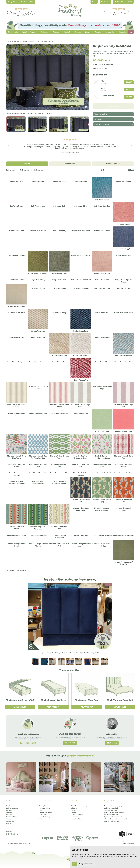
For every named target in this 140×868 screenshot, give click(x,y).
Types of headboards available (113, 817)
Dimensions (42, 815)
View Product (20, 707)
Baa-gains (9, 823)
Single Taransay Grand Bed (120, 700)
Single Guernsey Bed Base (53, 700)
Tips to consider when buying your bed (116, 806)
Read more (70, 743)
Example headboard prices (112, 821)
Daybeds (9, 815)
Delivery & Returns (45, 806)
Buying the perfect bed (111, 808)
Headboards (10, 806)
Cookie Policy (76, 817)
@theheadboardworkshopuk (80, 756)
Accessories (10, 821)
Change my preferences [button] (86, 864)
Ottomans (9, 810)
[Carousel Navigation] (70, 146)
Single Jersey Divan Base (87, 700)
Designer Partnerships (46, 812)
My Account (105, 2)
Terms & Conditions (77, 815)
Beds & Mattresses (12, 808)
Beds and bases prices (111, 810)
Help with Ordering (45, 817)
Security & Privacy (77, 819)
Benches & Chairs (12, 817)
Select (129, 82)
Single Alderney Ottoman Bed (20, 700)
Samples (9, 819)
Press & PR (75, 812)
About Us (74, 808)
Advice (41, 819)
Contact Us (75, 810)
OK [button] (74, 864)
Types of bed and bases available (114, 812)
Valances (9, 812)
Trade (94, 2)
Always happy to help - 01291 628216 (21, 2)
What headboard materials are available (116, 819)
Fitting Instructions (44, 808)
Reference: (97, 68)
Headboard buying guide (111, 815)
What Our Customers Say (79, 806)
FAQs (41, 810)
